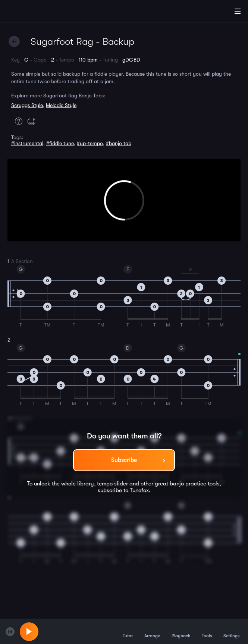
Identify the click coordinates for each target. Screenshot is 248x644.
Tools (207, 631)
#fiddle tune (60, 143)
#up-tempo (90, 143)
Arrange (152, 631)
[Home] (30, 12)
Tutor (128, 631)
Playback (181, 631)
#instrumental (27, 143)
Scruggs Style (27, 105)
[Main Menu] (238, 11)
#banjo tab (119, 143)
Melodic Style (61, 105)
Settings (231, 631)
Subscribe (124, 460)
